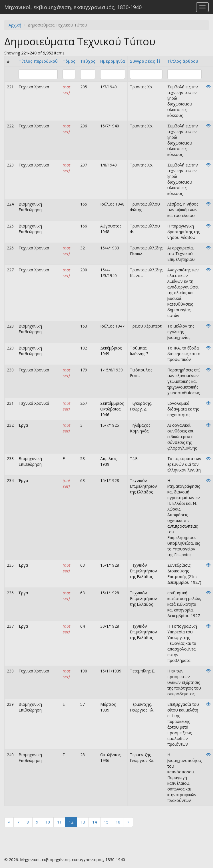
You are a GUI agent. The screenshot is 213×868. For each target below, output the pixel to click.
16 (118, 822)
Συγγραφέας (142, 61)
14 (95, 822)
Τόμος (69, 61)
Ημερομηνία (113, 61)
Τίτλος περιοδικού (38, 61)
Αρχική (15, 25)
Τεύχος (88, 61)
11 (59, 822)
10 (48, 822)
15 (106, 822)
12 (71, 822)
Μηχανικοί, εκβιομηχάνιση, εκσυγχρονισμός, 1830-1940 (73, 7)
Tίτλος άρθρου (183, 61)
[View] (208, 87)
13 (83, 822)
